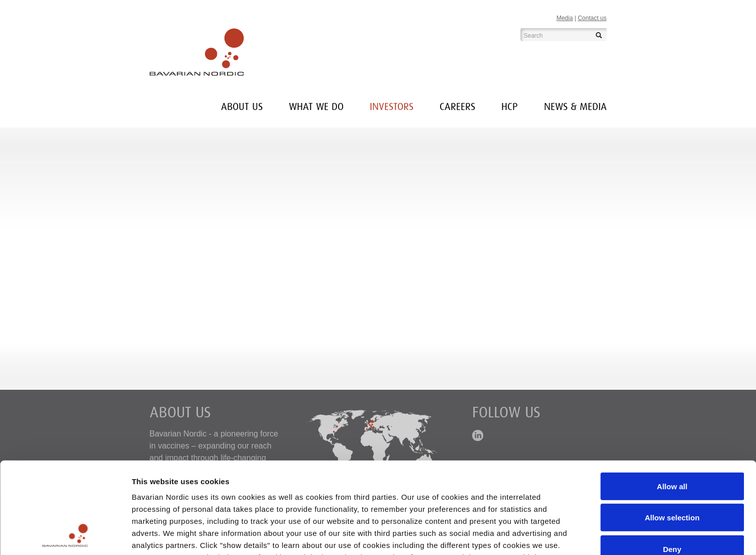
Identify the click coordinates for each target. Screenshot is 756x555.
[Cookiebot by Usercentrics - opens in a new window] (65, 535)
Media (565, 18)
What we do (316, 107)
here (179, 496)
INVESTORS (392, 107)
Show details (527, 535)
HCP (510, 107)
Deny (672, 464)
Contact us (592, 18)
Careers (457, 107)
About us (242, 107)
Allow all (672, 401)
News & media (575, 107)
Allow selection (672, 432)
